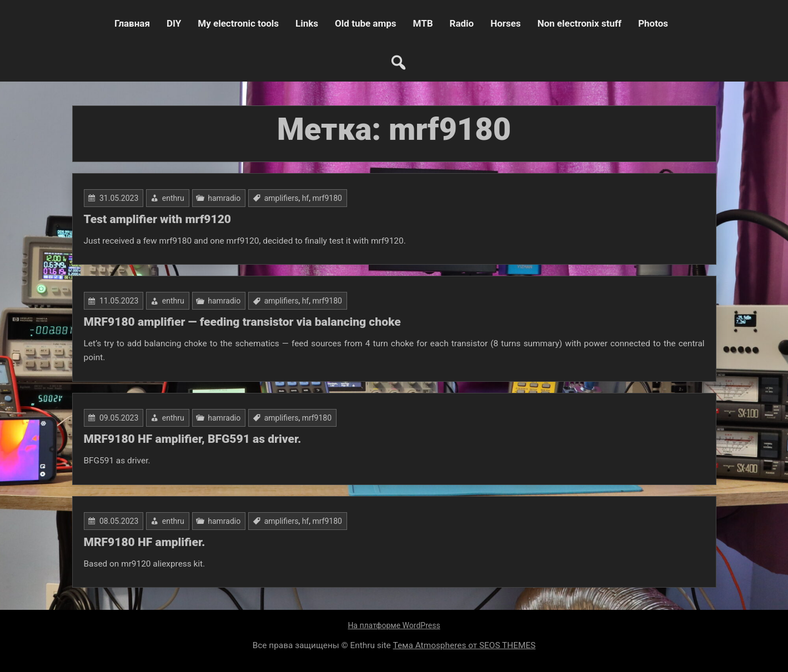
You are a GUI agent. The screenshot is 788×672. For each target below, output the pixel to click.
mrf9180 (327, 198)
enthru (173, 198)
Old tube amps (365, 23)
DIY (174, 23)
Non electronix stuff (579, 23)
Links (307, 23)
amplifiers (282, 198)
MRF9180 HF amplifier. (145, 542)
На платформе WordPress (394, 625)
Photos (653, 23)
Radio (462, 23)
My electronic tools (238, 23)
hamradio (224, 198)
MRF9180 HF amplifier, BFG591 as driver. (193, 439)
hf (306, 198)
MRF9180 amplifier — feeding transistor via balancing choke (242, 322)
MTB (423, 23)
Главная (132, 23)
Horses (505, 23)
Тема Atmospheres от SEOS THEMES (465, 645)
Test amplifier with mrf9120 (157, 219)
